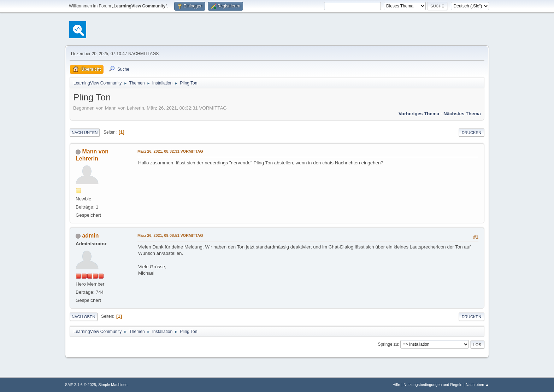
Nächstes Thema (462, 114)
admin (90, 236)
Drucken (472, 133)
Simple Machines (113, 385)
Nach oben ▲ (477, 385)
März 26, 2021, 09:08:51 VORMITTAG (170, 235)
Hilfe (396, 385)
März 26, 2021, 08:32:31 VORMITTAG (170, 151)
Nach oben (84, 317)
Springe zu (388, 344)
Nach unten (85, 133)
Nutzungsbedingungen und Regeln (433, 385)
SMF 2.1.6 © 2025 (81, 385)
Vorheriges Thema (419, 114)
